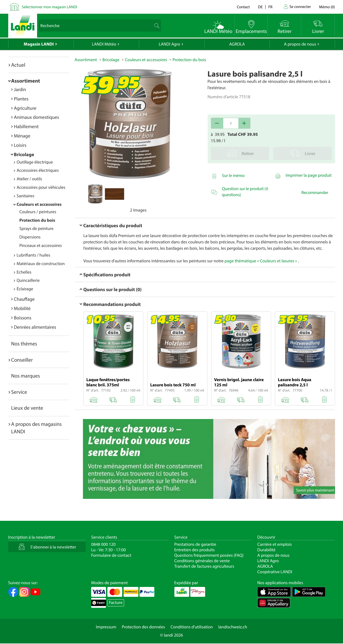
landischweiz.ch (233, 627)
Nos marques (26, 376)
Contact (243, 7)
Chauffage (24, 299)
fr (270, 7)
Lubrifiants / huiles (34, 255)
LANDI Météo (104, 44)
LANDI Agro (169, 44)
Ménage (22, 136)
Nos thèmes (24, 344)
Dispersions (30, 237)
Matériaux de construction (41, 264)
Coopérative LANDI (275, 572)
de (260, 7)
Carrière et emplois (275, 544)
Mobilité (22, 308)
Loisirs (20, 145)
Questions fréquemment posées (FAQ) (209, 555)
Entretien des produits (195, 550)
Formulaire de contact (111, 555)
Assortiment (26, 81)
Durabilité (266, 550)
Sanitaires (26, 196)
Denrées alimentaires (35, 327)
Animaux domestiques (37, 117)
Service (19, 392)
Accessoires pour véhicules (41, 187)
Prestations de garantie (195, 544)
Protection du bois (37, 220)
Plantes (21, 99)
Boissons (23, 318)
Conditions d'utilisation (192, 627)
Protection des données (143, 627)
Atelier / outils (30, 179)
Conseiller (22, 360)
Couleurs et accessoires (39, 204)
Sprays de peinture (37, 229)
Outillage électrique (35, 162)
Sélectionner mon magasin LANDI (50, 7)
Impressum (106, 627)
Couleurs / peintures (38, 212)
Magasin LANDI (39, 44)
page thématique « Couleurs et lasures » (261, 261)
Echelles (24, 272)
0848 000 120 (103, 544)
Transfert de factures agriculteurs (204, 566)
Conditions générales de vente (202, 561)
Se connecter (300, 6)
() (327, 7)
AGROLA (237, 44)
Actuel (18, 65)
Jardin (20, 89)
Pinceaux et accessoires (41, 246)
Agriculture (25, 108)
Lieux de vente (27, 408)
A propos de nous (300, 44)
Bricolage (24, 154)
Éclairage (25, 289)
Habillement (26, 126)
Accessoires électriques (38, 170)
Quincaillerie (28, 280)
